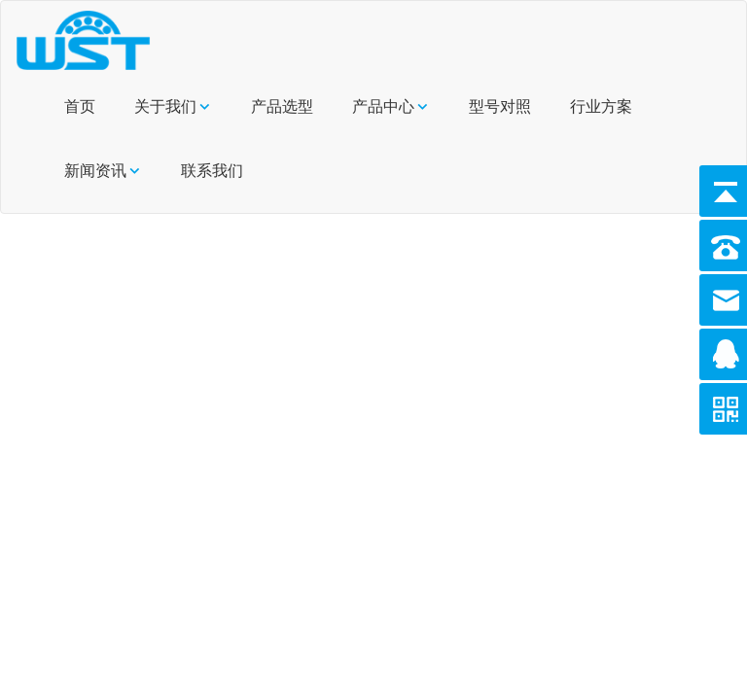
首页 (80, 106)
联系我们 (212, 171)
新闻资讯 (95, 171)
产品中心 (383, 106)
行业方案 (601, 106)
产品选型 (282, 106)
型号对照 (500, 106)
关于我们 (165, 106)
